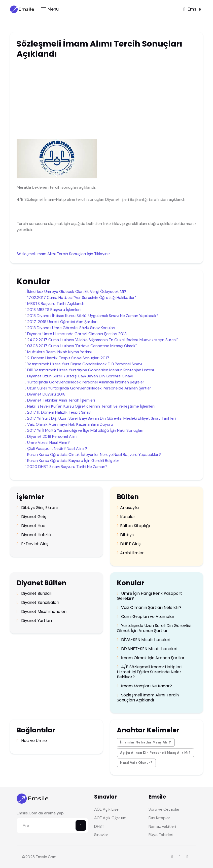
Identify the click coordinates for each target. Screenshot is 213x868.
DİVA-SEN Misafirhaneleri (144, 640)
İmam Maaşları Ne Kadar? (145, 686)
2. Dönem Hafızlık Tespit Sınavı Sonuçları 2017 (68, 358)
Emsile (41, 857)
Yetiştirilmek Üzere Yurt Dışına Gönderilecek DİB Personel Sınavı (85, 364)
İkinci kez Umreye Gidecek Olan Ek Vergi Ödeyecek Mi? (77, 291)
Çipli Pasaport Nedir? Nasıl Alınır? (57, 448)
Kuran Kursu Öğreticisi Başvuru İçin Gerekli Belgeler (73, 461)
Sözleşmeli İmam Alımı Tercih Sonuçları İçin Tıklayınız (63, 254)
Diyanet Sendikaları (38, 603)
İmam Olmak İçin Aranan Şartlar (151, 658)
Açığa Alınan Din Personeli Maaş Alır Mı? (155, 753)
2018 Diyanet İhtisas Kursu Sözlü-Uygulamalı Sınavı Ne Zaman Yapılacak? (93, 316)
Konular (126, 517)
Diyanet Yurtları (34, 621)
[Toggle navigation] (50, 9)
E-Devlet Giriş (32, 544)
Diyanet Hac (31, 526)
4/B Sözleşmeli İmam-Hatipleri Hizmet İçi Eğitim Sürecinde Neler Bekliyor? (149, 672)
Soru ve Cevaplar (164, 809)
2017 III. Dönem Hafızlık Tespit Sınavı (59, 412)
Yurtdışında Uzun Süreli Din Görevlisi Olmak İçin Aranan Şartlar (154, 628)
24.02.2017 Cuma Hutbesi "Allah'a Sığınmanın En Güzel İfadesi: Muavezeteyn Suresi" (102, 340)
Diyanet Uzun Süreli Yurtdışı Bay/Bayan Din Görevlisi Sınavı (80, 376)
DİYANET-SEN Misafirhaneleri (147, 649)
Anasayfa (128, 508)
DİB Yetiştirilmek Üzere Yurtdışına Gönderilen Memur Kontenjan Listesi (91, 370)
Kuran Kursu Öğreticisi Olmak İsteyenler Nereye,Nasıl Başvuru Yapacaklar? (94, 455)
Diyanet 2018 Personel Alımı (52, 436)
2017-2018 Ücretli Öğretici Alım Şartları (62, 322)
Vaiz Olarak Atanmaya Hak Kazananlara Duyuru (70, 424)
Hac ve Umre (32, 741)
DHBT (99, 826)
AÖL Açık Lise (106, 809)
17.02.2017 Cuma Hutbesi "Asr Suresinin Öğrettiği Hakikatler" (82, 298)
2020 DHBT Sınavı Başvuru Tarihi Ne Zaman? (67, 467)
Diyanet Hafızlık (34, 535)
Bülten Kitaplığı (133, 526)
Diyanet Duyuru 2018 (46, 394)
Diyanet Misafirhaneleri (42, 612)
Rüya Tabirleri (161, 835)
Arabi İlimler (130, 553)
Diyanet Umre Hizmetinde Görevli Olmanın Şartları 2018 (77, 334)
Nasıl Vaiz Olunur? (136, 763)
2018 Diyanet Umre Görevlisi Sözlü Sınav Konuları (71, 328)
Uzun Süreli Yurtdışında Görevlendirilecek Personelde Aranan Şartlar (89, 388)
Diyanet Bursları (34, 594)
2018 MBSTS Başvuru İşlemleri (54, 310)
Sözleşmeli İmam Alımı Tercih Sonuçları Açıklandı (148, 698)
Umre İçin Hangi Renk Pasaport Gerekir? (150, 596)
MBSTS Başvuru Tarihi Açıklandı (55, 304)
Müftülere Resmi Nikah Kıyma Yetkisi (59, 352)
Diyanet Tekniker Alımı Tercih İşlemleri (61, 400)
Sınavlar (101, 835)
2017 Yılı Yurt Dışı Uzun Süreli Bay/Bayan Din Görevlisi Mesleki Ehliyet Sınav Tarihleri (101, 418)
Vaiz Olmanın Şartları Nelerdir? (149, 608)
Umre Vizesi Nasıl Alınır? (48, 442)
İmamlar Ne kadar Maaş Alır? (146, 742)
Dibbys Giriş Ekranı (37, 508)
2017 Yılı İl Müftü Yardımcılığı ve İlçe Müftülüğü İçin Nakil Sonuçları (85, 430)
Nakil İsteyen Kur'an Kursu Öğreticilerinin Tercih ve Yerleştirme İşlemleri (91, 406)
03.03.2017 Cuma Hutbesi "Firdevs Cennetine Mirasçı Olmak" (82, 346)
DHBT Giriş (129, 544)
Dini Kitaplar (159, 818)
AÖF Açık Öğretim (110, 818)
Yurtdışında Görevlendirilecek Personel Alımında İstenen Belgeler (86, 382)
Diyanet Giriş (31, 517)
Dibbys (125, 535)
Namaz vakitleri (162, 826)
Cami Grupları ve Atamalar (146, 617)
